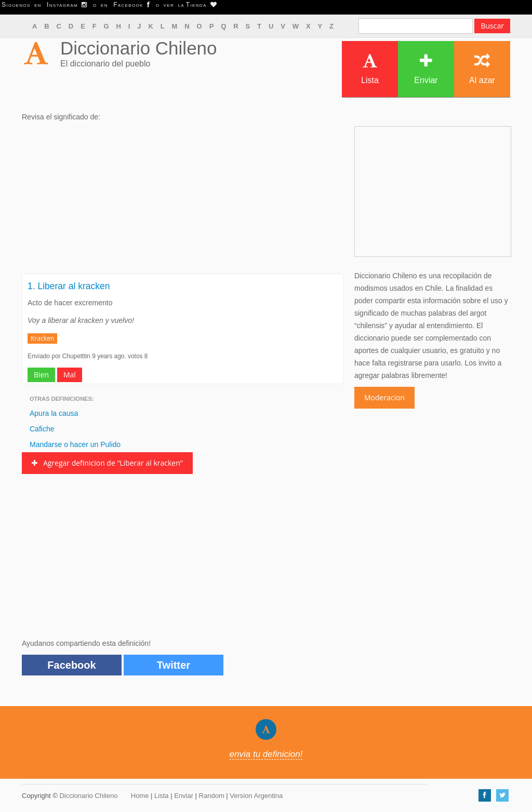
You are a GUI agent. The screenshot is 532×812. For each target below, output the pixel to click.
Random (212, 796)
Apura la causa (54, 413)
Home (140, 796)
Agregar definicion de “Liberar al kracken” (107, 463)
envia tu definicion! (266, 754)
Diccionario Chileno (139, 48)
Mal (70, 375)
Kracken (42, 338)
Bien (41, 375)
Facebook (71, 665)
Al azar (482, 69)
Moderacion (384, 397)
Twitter (174, 665)
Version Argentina (256, 796)
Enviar (426, 69)
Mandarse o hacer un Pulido (75, 444)
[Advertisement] (183, 201)
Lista (370, 69)
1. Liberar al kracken (69, 286)
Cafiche (42, 429)
